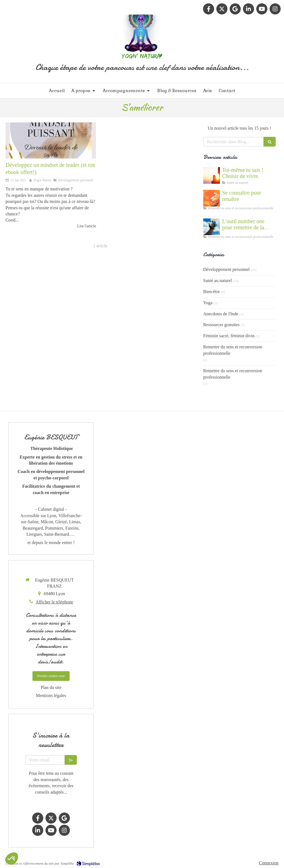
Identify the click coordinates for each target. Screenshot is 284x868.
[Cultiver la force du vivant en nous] (212, 175)
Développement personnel (227, 269)
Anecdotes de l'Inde (221, 314)
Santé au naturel (218, 280)
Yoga (208, 303)
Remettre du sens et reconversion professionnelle (233, 350)
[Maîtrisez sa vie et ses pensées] (51, 141)
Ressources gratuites (221, 325)
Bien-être (212, 292)
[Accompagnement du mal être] (212, 227)
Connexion (269, 863)
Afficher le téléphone (54, 602)
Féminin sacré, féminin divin (229, 336)
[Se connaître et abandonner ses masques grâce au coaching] (212, 198)
